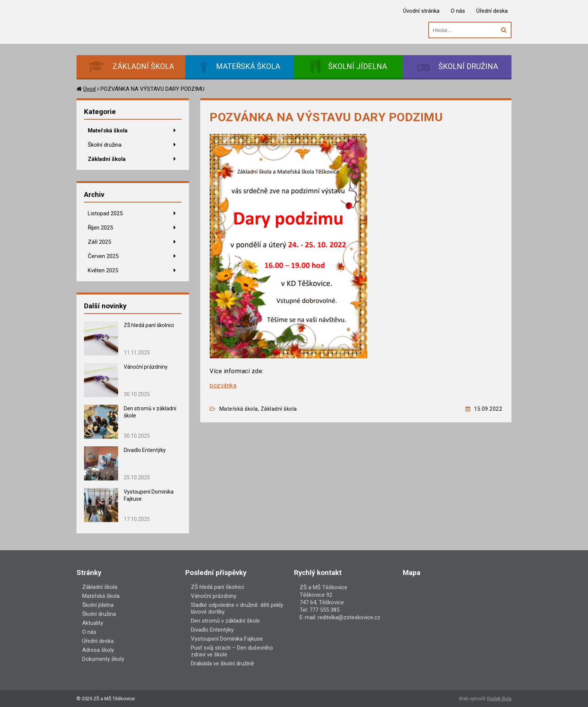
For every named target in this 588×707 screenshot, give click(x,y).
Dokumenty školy (103, 659)
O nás (458, 11)
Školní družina (105, 145)
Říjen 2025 (100, 228)
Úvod (89, 89)
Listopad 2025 (105, 213)
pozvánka (223, 385)
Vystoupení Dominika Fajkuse (227, 639)
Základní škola (107, 159)
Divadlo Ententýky (145, 450)
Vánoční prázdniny (146, 367)
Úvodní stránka (421, 11)
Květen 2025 (103, 270)
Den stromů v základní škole (225, 621)
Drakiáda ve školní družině (222, 663)
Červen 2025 (103, 256)
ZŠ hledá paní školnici (149, 325)
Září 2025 (99, 242)
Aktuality (93, 623)
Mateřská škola (108, 131)
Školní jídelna (98, 605)
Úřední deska (492, 11)
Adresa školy (98, 650)
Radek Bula (499, 699)
